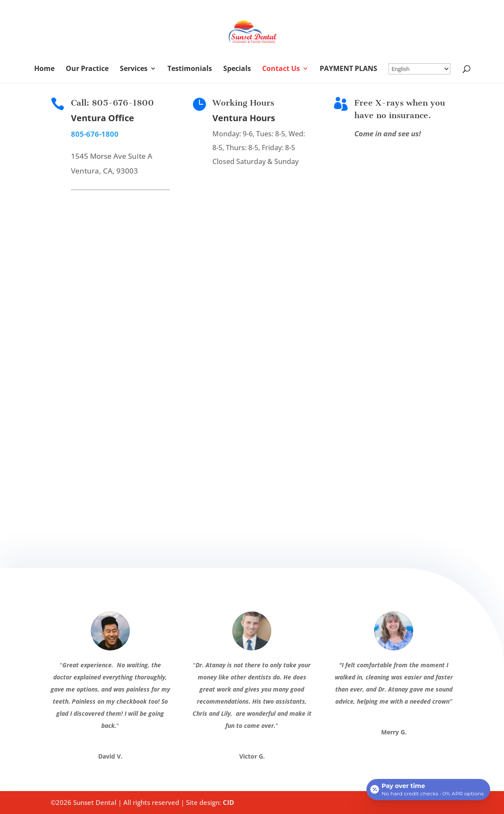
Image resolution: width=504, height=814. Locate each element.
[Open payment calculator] (428, 789)
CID (228, 802)
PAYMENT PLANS (348, 69)
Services (134, 69)
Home (44, 69)
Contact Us (281, 69)
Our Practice (87, 69)
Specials (237, 69)
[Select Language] (419, 69)
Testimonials (190, 69)
